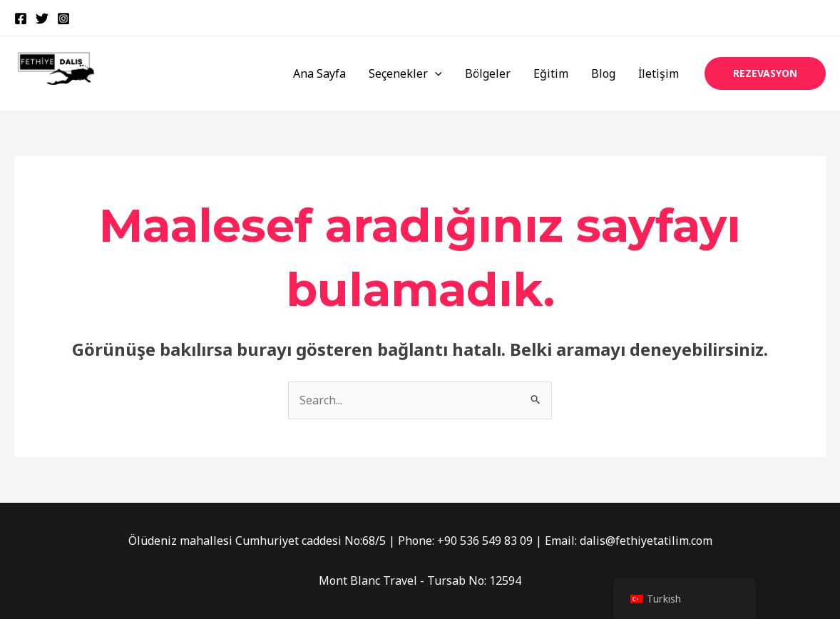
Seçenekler (405, 73)
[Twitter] (42, 19)
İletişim (659, 73)
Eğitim (551, 73)
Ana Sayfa (319, 73)
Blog (603, 73)
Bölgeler (488, 73)
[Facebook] (21, 19)
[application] (435, 73)
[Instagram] (63, 19)
